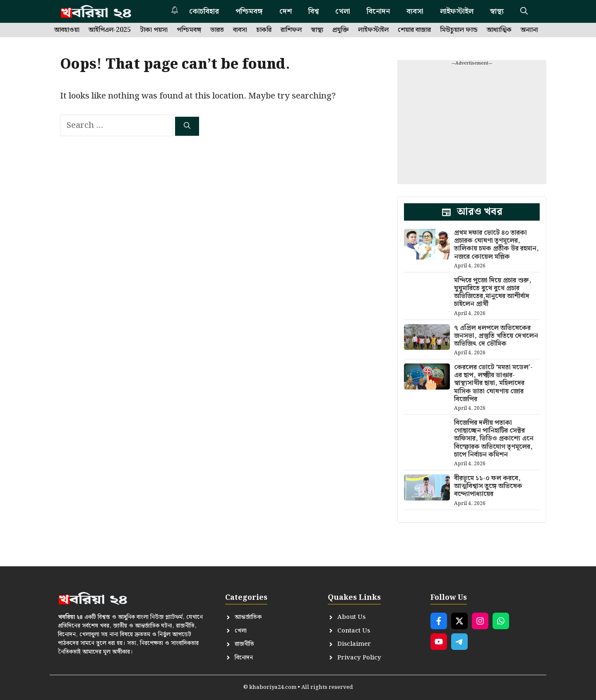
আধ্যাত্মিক (499, 30)
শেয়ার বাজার (414, 30)
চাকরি (264, 30)
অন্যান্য (529, 30)
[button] (524, 11)
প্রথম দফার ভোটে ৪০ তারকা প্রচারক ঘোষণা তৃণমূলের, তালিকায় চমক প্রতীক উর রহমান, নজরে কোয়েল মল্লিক (496, 245)
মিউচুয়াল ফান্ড (459, 30)
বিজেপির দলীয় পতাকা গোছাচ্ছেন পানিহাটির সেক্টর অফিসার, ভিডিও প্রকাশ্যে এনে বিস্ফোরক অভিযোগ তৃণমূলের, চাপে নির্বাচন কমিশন (494, 439)
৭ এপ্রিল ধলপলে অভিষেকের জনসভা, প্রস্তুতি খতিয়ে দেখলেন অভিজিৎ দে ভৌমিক (496, 336)
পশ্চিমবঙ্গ (249, 11)
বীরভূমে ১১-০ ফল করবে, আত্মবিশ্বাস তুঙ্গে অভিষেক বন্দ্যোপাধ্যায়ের (488, 486)
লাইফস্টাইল (457, 11)
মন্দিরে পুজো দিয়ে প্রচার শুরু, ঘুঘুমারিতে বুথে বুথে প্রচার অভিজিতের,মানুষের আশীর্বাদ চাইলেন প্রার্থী (493, 292)
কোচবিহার (204, 11)
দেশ (286, 11)
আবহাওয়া (67, 30)
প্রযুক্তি (341, 30)
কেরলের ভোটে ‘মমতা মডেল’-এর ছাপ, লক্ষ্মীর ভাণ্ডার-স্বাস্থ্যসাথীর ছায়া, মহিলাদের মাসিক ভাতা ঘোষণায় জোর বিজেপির (493, 383)
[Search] (187, 126)
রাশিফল (291, 30)
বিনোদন (378, 11)
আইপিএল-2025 (110, 30)
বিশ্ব (314, 11)
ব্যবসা (415, 11)
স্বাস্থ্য (497, 11)
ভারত (217, 30)
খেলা (343, 11)
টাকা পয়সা (154, 30)
